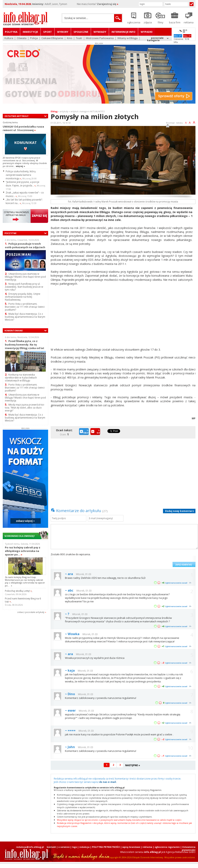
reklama (147, 847)
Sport (48, 32)
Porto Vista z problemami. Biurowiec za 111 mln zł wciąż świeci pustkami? (25, 388)
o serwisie (64, 847)
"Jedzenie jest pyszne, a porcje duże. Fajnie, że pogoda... (22, 184)
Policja (34, 38)
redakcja (84, 847)
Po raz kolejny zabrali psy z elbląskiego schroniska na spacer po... (23, 551)
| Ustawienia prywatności (188, 848)
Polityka (11, 32)
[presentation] (141, 560)
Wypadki (147, 32)
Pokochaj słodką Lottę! (18, 591)
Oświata (22, 38)
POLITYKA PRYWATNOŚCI (106, 847)
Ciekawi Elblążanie (52, 38)
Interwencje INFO (123, 32)
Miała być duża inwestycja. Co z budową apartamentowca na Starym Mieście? (25, 418)
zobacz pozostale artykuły (31, 612)
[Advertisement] (72, 317)
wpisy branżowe (131, 847)
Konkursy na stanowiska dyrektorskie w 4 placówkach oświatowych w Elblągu (21, 378)
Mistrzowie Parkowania (100, 38)
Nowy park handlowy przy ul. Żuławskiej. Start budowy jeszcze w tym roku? (24, 287)
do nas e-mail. (108, 782)
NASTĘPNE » (133, 765)
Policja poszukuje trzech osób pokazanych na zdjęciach (25, 245)
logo (74, 847)
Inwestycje (30, 32)
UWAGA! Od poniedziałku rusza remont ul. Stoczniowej (23, 128)
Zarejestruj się (108, 4)
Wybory (63, 32)
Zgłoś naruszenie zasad (176, 583)
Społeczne (81, 32)
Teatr (79, 38)
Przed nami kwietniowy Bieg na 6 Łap (23, 600)
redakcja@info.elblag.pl (30, 847)
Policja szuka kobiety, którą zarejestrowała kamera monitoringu (21, 175)
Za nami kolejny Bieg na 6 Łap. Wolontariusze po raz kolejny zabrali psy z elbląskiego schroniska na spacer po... (25, 581)
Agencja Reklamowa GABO (181, 852)
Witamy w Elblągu (128, 38)
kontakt (51, 847)
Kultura (9, 38)
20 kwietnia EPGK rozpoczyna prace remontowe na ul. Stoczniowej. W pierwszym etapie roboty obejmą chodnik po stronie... (25, 162)
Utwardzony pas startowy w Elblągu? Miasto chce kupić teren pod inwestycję (25, 277)
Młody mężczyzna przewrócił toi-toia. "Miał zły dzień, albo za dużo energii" (25, 408)
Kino (70, 38)
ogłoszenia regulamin (167, 847)
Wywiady (100, 32)
